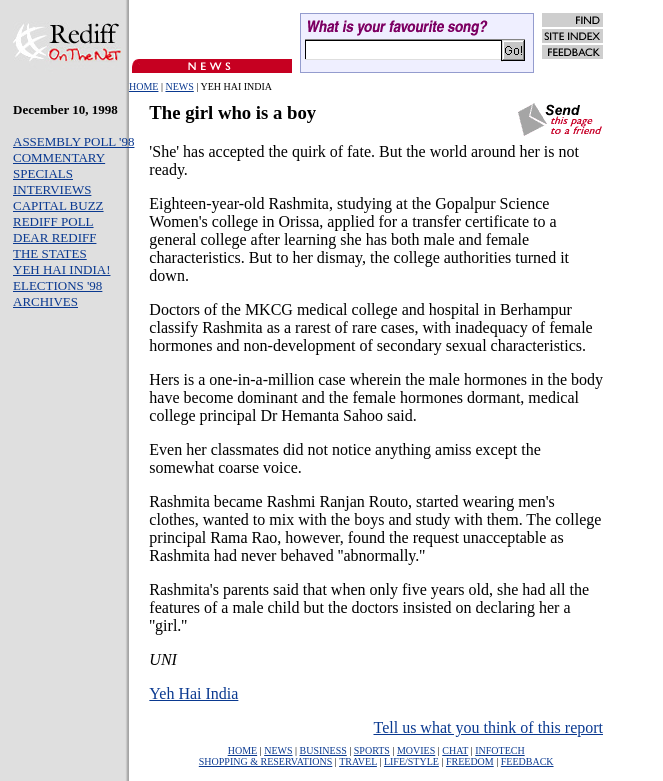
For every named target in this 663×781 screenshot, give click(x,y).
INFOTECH (499, 750)
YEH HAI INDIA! (61, 269)
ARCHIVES (45, 301)
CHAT (455, 750)
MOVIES (416, 750)
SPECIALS (43, 173)
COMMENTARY (59, 157)
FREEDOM (470, 761)
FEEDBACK (527, 761)
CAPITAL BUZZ (58, 205)
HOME (143, 86)
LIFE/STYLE (411, 761)
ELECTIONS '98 (57, 285)
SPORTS (372, 750)
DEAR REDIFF (54, 237)
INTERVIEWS (52, 189)
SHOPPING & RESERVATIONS (266, 761)
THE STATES (50, 253)
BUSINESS (323, 750)
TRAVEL (358, 761)
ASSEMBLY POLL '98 (73, 141)
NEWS (179, 86)
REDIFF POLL (53, 221)
